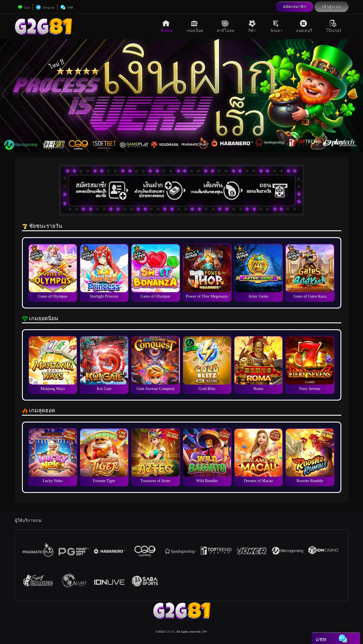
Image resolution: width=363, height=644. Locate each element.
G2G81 (170, 631)
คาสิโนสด (226, 26)
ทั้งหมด (167, 26)
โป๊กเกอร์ (334, 26)
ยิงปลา (277, 26)
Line (24, 7)
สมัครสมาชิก (295, 7)
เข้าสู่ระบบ (331, 7)
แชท (67, 7)
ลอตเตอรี (304, 26)
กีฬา (253, 26)
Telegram (45, 7)
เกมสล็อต (195, 26)
